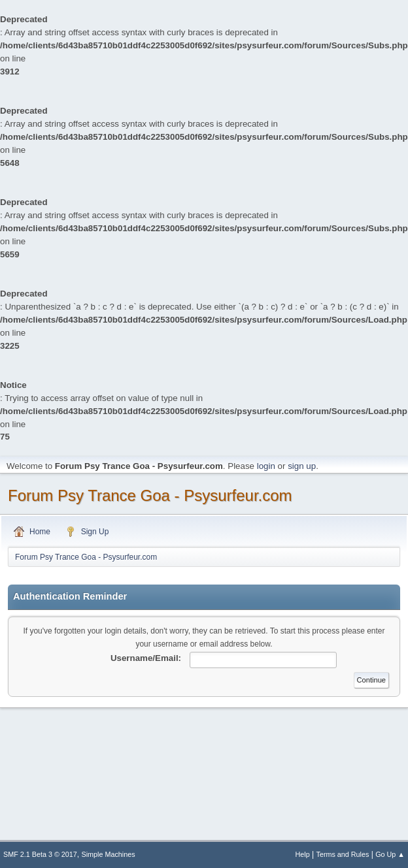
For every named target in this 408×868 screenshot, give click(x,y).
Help (303, 854)
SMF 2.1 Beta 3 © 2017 (40, 854)
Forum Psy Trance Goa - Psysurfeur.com (150, 495)
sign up (302, 466)
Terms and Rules (343, 854)
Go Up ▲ (390, 854)
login (266, 466)
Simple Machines (109, 854)
